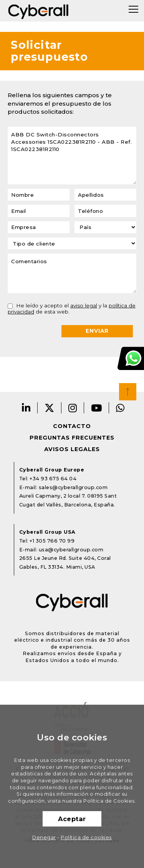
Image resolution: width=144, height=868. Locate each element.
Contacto (72, 426)
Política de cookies (86, 837)
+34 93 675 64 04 (53, 479)
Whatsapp (120, 408)
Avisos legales (72, 449)
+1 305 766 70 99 (52, 541)
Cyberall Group (38, 11)
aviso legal (84, 305)
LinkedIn (26, 408)
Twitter (50, 408)
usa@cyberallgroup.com (71, 550)
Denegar (44, 837)
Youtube (97, 408)
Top (128, 392)
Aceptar (72, 819)
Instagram (73, 408)
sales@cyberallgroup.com (73, 487)
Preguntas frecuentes (72, 438)
